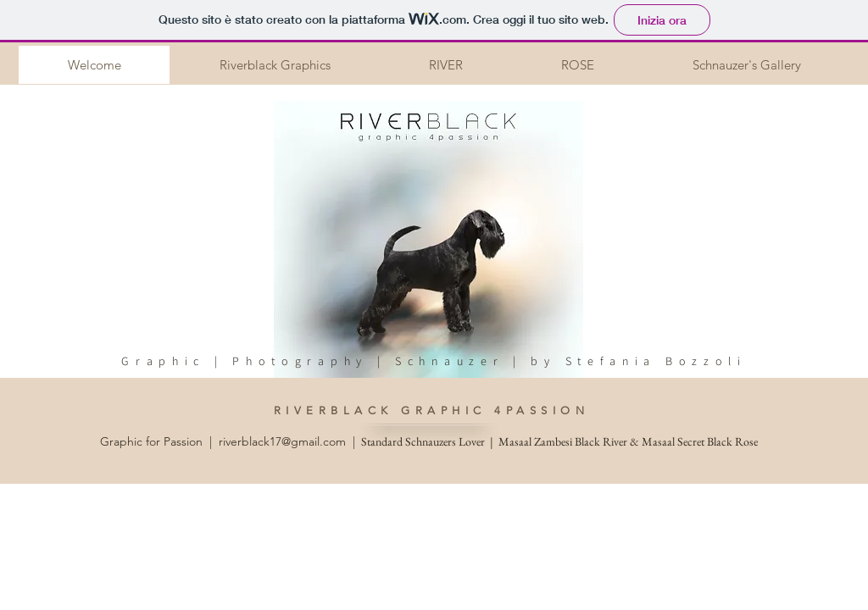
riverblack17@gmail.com (282, 441)
